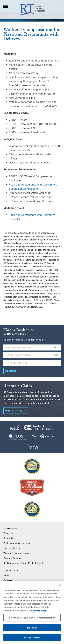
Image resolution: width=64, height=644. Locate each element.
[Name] (32, 363)
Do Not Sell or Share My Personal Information (32, 618)
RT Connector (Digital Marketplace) (23, 563)
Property (8, 533)
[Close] (60, 585)
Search (11, 371)
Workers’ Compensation (28, 30)
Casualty (8, 538)
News (6, 575)
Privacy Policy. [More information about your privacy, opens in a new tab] (40, 611)
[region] (32, 612)
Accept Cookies (32, 638)
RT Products (10, 528)
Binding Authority (13, 558)
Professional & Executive (17, 543)
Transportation (12, 548)
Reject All (32, 628)
